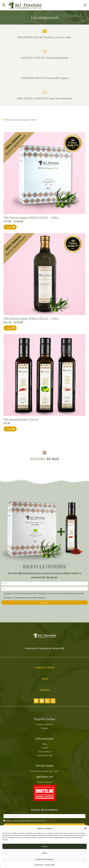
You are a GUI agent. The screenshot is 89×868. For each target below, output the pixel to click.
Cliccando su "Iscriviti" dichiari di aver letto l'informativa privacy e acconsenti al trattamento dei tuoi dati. (44, 593)
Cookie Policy (39, 865)
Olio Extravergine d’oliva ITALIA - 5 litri (31, 217)
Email (45, 679)
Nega (44, 853)
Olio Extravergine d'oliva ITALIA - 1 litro (31, 318)
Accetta (44, 846)
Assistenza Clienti (45, 667)
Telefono (44, 690)
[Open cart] (85, 5)
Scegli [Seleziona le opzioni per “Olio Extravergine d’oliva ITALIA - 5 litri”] (10, 227)
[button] (85, 828)
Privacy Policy (50, 865)
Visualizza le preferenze (45, 859)
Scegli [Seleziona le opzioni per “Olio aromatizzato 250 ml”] (10, 429)
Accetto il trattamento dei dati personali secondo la (31, 821)
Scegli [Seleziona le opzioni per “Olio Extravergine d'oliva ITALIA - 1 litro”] (10, 328)
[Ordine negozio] (44, 120)
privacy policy (51, 821)
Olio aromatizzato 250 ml (21, 419)
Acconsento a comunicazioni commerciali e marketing (24, 598)
